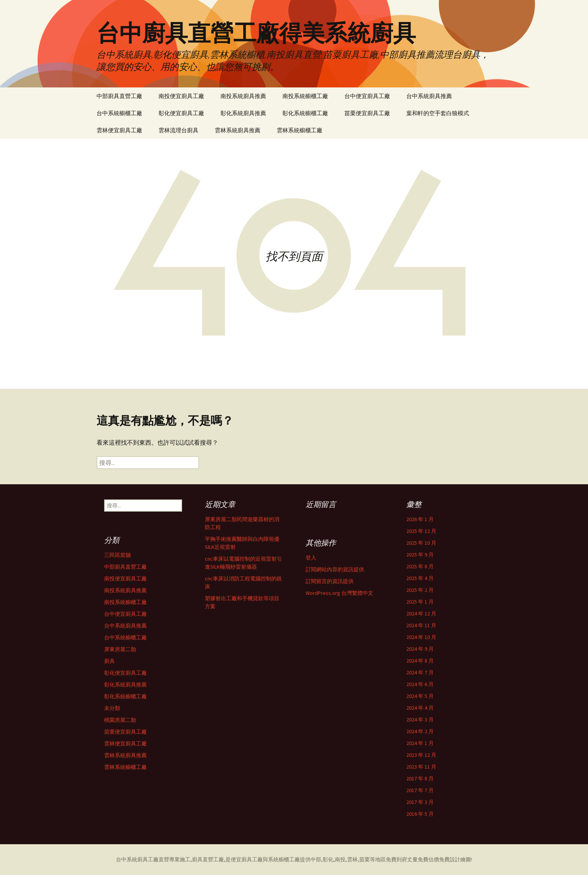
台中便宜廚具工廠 (367, 96)
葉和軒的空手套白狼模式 (438, 113)
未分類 (112, 708)
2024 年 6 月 (420, 684)
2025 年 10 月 (421, 543)
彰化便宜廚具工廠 (181, 113)
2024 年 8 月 (420, 661)
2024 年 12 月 (421, 613)
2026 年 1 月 (420, 519)
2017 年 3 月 (420, 802)
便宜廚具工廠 (247, 859)
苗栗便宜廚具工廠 (367, 113)
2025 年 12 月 (421, 531)
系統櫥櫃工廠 (284, 859)
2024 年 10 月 (421, 637)
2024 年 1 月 (420, 743)
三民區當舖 (117, 555)
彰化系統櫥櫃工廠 (305, 113)
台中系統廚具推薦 (429, 96)
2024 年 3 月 (420, 720)
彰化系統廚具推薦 (243, 113)
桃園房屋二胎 (120, 720)
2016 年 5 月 (420, 814)
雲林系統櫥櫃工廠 (300, 130)
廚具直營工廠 (208, 859)
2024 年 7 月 (420, 672)
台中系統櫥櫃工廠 (119, 113)
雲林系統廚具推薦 (238, 130)
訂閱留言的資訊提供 (330, 581)
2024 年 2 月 (420, 731)
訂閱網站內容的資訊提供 (335, 569)
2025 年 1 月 (420, 602)
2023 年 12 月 (421, 755)
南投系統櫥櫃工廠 (305, 96)
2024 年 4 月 (420, 708)
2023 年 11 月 (421, 767)
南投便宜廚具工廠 (181, 96)
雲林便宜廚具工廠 (119, 130)
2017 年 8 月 (420, 778)
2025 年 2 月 (420, 590)
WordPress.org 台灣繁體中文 (339, 593)
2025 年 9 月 (420, 555)
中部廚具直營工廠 (119, 96)
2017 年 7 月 (420, 790)
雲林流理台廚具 (178, 130)
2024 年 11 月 (421, 625)
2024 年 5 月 (420, 696)
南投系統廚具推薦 (243, 96)
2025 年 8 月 (420, 566)
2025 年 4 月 (420, 578)
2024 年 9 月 (420, 649)
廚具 (109, 661)
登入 (311, 558)
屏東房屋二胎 (120, 649)
